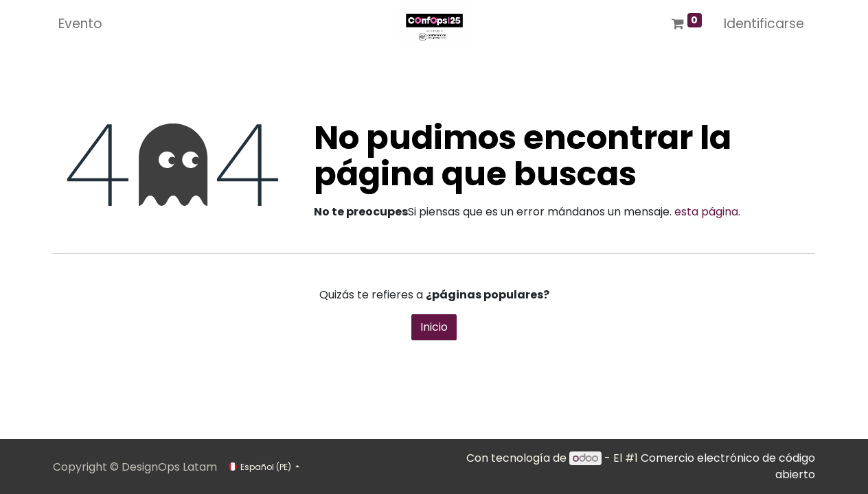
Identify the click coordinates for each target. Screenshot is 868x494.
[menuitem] (80, 24)
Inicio (434, 327)
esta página (706, 212)
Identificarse (764, 24)
